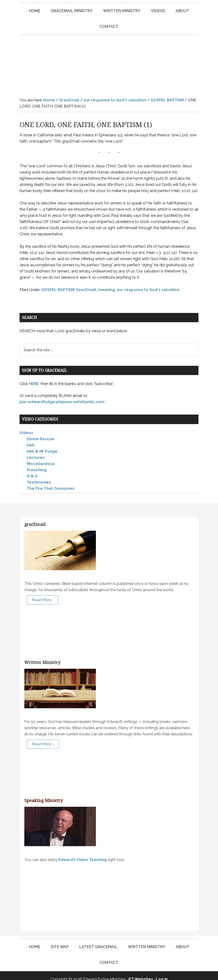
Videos (26, 426)
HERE (34, 377)
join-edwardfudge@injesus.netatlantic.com (62, 395)
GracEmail (86, 283)
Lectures (36, 450)
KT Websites (141, 972)
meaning (106, 283)
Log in (162, 972)
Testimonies (39, 475)
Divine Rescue (41, 432)
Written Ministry (42, 655)
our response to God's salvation (148, 283)
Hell (31, 438)
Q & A (32, 469)
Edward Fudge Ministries (109, 59)
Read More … (43, 737)
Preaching (37, 463)
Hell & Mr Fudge (42, 444)
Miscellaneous (41, 457)
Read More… (42, 593)
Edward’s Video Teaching (83, 853)
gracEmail (35, 517)
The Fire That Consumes (51, 481)
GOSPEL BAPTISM (58, 283)
